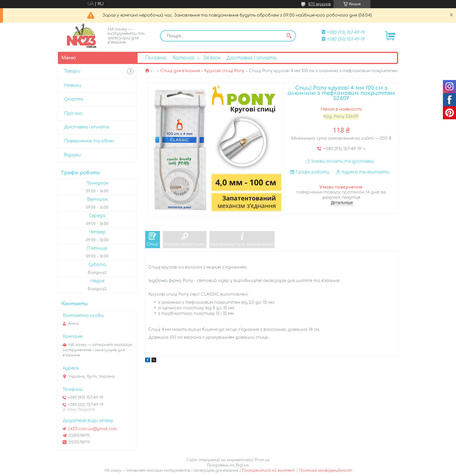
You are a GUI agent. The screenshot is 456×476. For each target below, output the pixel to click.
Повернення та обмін (89, 141)
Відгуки (72, 155)
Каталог (183, 58)
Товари (72, 71)
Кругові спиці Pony (224, 71)
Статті (74, 99)
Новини (73, 85)
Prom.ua (262, 460)
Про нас (73, 113)
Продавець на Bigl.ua (228, 465)
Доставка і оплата (251, 58)
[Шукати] (289, 36)
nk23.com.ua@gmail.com (92, 429)
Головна (156, 58)
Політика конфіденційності (325, 470)
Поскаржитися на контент (269, 470)
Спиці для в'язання (180, 71)
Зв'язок (212, 58)
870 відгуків (319, 4)
